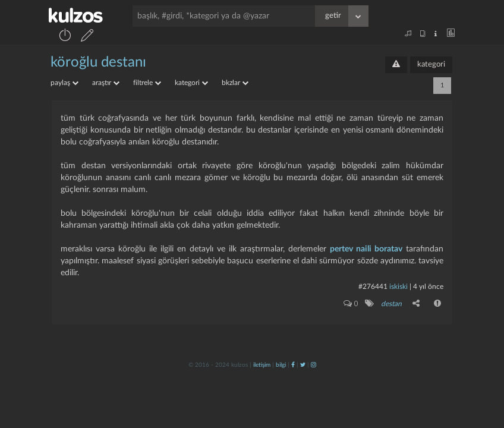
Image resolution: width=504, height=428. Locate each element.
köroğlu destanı (98, 62)
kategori (431, 64)
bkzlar (235, 83)
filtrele (147, 83)
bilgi (281, 365)
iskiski (399, 287)
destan (391, 304)
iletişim (262, 365)
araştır (106, 83)
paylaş (64, 83)
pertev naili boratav (366, 249)
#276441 (373, 287)
